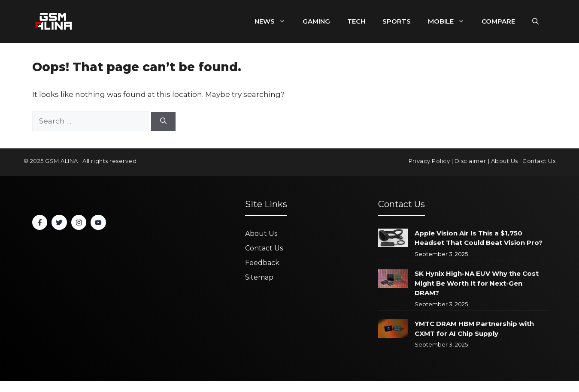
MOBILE (450, 21)
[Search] (163, 122)
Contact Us (539, 161)
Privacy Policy (429, 161)
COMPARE (498, 21)
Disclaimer (470, 161)
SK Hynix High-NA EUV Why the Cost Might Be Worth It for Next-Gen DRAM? (477, 283)
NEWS (274, 21)
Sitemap (259, 277)
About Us (505, 161)
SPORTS (397, 21)
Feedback (262, 263)
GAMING (316, 21)
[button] (535, 21)
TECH (356, 21)
